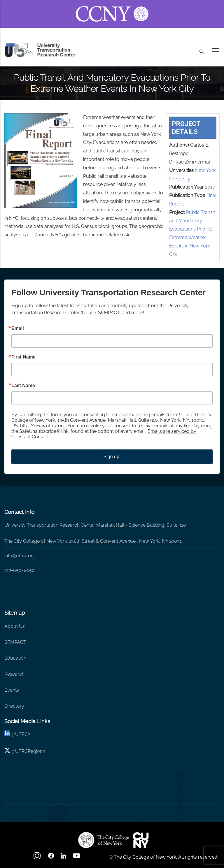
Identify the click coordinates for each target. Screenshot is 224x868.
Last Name (23, 386)
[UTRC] (104, 840)
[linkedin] (7, 734)
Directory (14, 706)
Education (15, 658)
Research (14, 674)
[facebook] (51, 858)
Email (18, 328)
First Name (23, 357)
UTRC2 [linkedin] (23, 734)
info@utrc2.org (20, 556)
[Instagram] (38, 858)
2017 (210, 187)
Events (12, 690)
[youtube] (77, 858)
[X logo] (7, 751)
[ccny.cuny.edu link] (112, 7)
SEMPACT (15, 642)
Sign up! (112, 457)
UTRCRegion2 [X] (30, 751)
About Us (15, 626)
